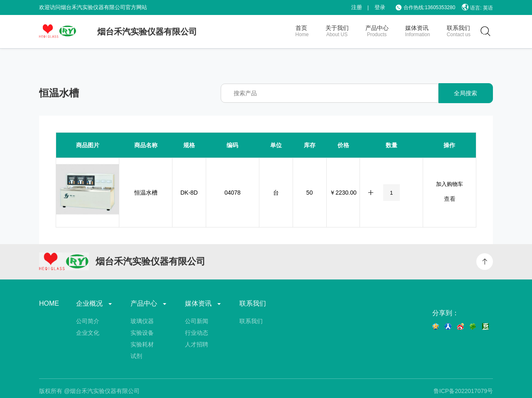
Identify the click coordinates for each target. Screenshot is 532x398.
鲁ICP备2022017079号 (463, 391)
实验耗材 (142, 344)
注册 (357, 7)
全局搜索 (465, 93)
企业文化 (88, 333)
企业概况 (95, 304)
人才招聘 (197, 344)
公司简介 (88, 321)
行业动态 (197, 333)
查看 (450, 199)
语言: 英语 (477, 7)
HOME (49, 304)
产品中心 (149, 304)
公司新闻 (197, 321)
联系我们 (253, 304)
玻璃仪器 (142, 321)
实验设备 (142, 333)
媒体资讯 (204, 304)
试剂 (136, 356)
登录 (380, 7)
